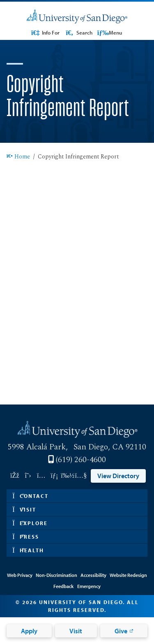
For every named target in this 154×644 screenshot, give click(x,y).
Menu (110, 33)
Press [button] (26, 537)
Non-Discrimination (56, 575)
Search (78, 33)
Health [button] (28, 550)
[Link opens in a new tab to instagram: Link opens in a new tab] (41, 476)
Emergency (89, 586)
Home (18, 157)
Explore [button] (30, 523)
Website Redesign (128, 575)
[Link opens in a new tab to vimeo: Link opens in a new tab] (68, 476)
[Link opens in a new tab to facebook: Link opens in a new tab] (15, 476)
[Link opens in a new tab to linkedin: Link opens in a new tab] (54, 476)
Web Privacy (20, 575)
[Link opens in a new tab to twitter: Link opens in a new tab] (28, 476)
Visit (76, 631)
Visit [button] (24, 509)
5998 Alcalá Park (37, 447)
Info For (45, 33)
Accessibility (93, 575)
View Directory (118, 476)
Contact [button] (30, 496)
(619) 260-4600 (81, 460)
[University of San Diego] (77, 17)
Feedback (63, 586)
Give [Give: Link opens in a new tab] (121, 631)
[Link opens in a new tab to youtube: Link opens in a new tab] (81, 476)
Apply (29, 631)
